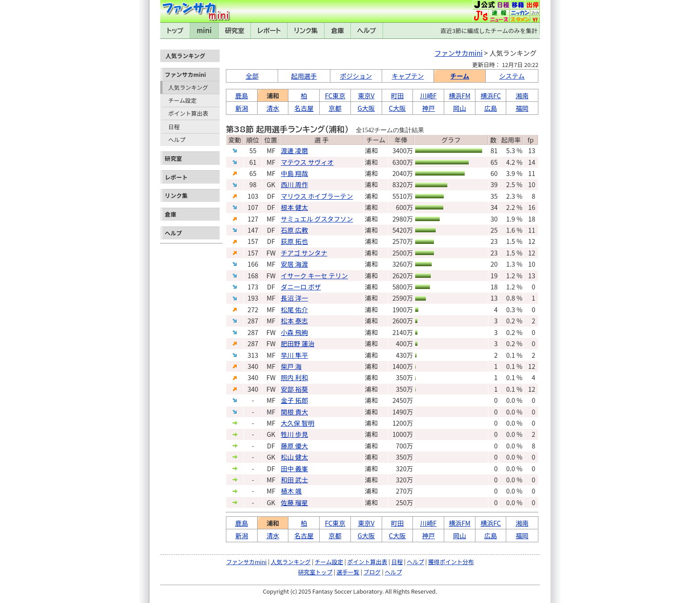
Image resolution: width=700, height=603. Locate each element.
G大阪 (366, 108)
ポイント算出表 (188, 113)
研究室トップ (315, 572)
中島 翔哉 (294, 173)
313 (253, 355)
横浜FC (491, 95)
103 (253, 196)
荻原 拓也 (294, 241)
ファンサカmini (185, 74)
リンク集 (306, 31)
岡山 (460, 108)
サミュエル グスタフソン (317, 219)
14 (532, 162)
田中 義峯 (294, 468)
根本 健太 (294, 207)
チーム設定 (183, 100)
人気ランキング (188, 87)
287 (253, 320)
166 (253, 264)
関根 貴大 (294, 412)
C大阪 (397, 108)
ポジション (356, 76)
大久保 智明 (298, 423)
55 (253, 150)
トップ (175, 31)
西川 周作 (294, 184)
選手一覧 (348, 572)
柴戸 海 (291, 366)
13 (532, 150)
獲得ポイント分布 (451, 562)
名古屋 (304, 108)
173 (253, 287)
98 (253, 184)
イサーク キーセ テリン (314, 275)
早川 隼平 (294, 355)
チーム (460, 76)
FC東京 (335, 95)
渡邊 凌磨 (294, 150)
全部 (252, 76)
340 (253, 366)
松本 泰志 (294, 320)
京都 (335, 108)
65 (253, 173)
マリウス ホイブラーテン (317, 196)
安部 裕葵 (294, 389)
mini (204, 31)
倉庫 (338, 31)
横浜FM (459, 95)
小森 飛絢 (294, 332)
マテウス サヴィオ (307, 162)
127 (253, 219)
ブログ (372, 572)
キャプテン (408, 76)
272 (253, 309)
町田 (398, 95)
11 (532, 173)
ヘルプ (367, 31)
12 (532, 241)
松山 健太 (294, 457)
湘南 (522, 95)
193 (253, 298)
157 (253, 241)
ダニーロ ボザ (301, 287)
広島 (491, 108)
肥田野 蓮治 (298, 343)
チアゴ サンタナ (304, 253)
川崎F (428, 95)
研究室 (235, 31)
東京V (366, 95)
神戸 (428, 108)
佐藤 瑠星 (294, 502)
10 (532, 184)
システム (512, 76)
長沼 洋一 (294, 298)
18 (532, 219)
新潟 (242, 108)
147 (253, 230)
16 (532, 207)
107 (253, 207)
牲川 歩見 (294, 434)
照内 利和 (294, 377)
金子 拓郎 (294, 400)
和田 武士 (294, 479)
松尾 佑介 (294, 309)
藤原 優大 (294, 446)
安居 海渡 (294, 264)
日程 (174, 127)
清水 (273, 108)
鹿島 (242, 95)
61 (253, 162)
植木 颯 (291, 491)
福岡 (522, 108)
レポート (269, 31)
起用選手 (304, 76)
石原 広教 (294, 230)
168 (253, 275)
